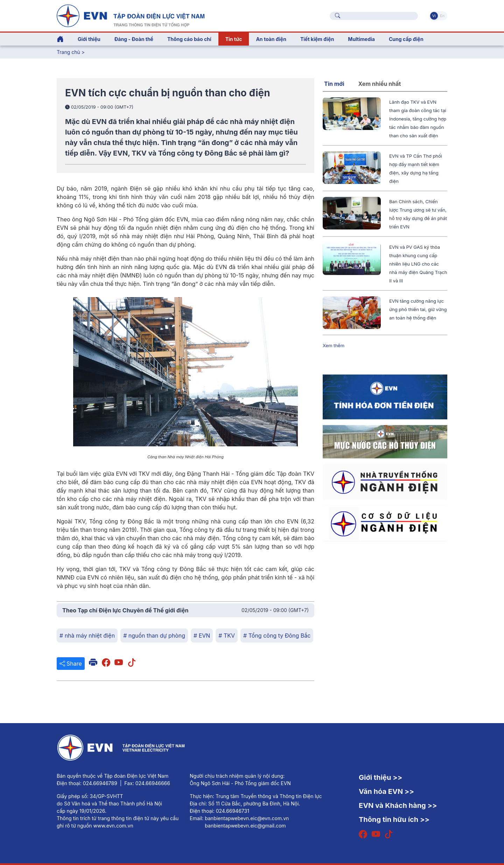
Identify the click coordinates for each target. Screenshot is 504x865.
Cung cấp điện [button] (406, 39)
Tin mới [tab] (334, 84)
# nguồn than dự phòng (154, 636)
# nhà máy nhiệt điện (87, 636)
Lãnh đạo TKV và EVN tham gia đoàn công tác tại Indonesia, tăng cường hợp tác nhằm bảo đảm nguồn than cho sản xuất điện (418, 119)
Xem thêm (334, 345)
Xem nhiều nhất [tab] (380, 84)
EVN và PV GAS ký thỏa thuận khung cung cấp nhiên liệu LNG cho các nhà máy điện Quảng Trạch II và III (418, 264)
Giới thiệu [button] (89, 39)
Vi (434, 16)
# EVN (202, 636)
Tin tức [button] (234, 39)
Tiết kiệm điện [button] (317, 39)
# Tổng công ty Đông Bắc (277, 636)
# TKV (227, 636)
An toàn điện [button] (271, 39)
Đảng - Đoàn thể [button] (134, 39)
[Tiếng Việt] (131, 15)
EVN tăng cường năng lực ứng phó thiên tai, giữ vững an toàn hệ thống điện (418, 309)
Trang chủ (68, 52)
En (442, 16)
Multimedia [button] (361, 39)
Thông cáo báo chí (189, 39)
